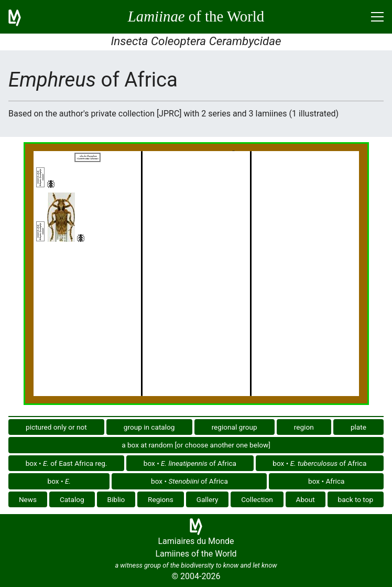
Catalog (72, 499)
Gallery (208, 499)
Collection (257, 499)
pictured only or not (56, 427)
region (304, 427)
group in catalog (149, 427)
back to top (356, 499)
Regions (161, 499)
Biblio (116, 499)
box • (59, 481)
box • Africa (326, 481)
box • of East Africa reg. (67, 463)
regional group (235, 427)
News (28, 499)
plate (358, 427)
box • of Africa (190, 463)
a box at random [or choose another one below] (196, 445)
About (306, 499)
